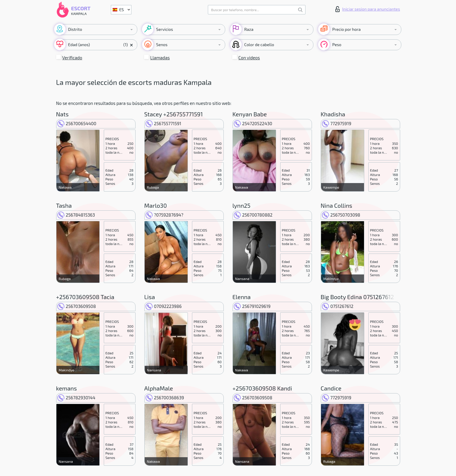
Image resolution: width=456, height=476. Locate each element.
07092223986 (164, 306)
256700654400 (77, 123)
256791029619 (252, 306)
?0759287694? (164, 215)
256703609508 (77, 306)
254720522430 (253, 123)
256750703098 (341, 215)
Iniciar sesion (368, 9)
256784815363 (76, 215)
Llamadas (160, 58)
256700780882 (253, 215)
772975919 (337, 123)
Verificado (72, 58)
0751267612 (338, 306)
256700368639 (165, 398)
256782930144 (76, 398)
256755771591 (163, 123)
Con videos (249, 58)
